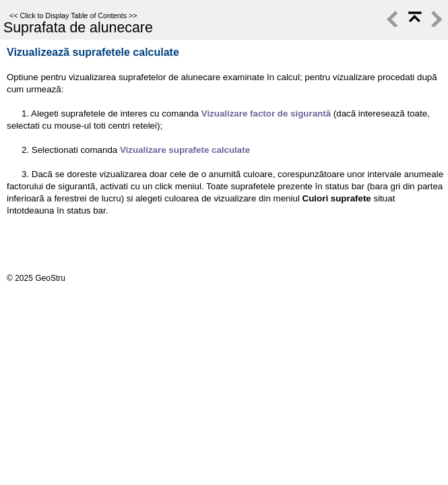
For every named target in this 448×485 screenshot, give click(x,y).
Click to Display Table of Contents (73, 15)
